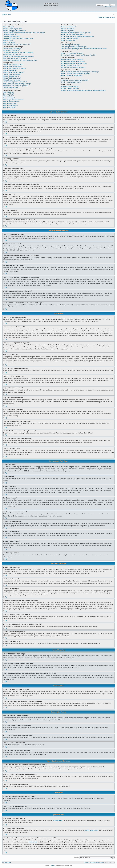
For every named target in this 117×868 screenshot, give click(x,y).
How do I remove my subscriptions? (72, 76)
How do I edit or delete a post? (12, 67)
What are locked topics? (10, 106)
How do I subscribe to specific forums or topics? (75, 74)
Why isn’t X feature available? (70, 88)
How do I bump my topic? (11, 88)
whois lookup (33, 842)
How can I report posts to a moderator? (15, 82)
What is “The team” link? (68, 40)
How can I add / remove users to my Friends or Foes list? (78, 55)
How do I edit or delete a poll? (12, 74)
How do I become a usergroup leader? (72, 35)
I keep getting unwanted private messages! (74, 47)
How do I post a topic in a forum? (13, 65)
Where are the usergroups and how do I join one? (76, 33)
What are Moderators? (68, 29)
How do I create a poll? (10, 70)
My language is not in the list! (12, 54)
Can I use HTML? (8, 94)
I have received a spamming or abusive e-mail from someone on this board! (84, 49)
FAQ (101, 17)
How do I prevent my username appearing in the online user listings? (24, 33)
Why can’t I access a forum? (12, 76)
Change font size (114, 14)
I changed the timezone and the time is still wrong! (18, 53)
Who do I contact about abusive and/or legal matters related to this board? (83, 90)
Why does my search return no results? (73, 62)
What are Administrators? (68, 27)
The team (86, 862)
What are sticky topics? (10, 104)
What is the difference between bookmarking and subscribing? (80, 72)
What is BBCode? (8, 92)
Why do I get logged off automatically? (15, 31)
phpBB (53, 866)
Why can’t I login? (8, 27)
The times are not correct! (11, 51)
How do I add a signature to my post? (14, 69)
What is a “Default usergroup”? (70, 38)
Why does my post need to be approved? (15, 86)
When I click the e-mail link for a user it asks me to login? (20, 60)
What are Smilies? (9, 96)
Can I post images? (9, 98)
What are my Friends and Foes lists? (72, 53)
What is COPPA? (8, 40)
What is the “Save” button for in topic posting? (17, 84)
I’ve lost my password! (10, 35)
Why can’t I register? (9, 42)
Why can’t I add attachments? (12, 78)
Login (113, 17)
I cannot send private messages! (71, 45)
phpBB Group (58, 821)
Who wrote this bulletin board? (70, 87)
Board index (7, 15)
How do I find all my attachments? (71, 82)
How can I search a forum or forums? (72, 60)
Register (107, 17)
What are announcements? (11, 102)
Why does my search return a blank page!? (74, 64)
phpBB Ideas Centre (91, 830)
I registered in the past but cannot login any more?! (18, 38)
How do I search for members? (70, 65)
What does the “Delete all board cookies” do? (17, 44)
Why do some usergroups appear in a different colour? (77, 36)
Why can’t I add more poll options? (13, 72)
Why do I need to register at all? (13, 29)
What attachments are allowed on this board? (75, 80)
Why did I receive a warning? (12, 80)
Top (6, 122)
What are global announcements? (13, 100)
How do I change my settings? (12, 49)
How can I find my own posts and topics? (73, 67)
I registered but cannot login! (12, 36)
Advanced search (110, 7)
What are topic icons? (10, 108)
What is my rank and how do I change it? (15, 58)
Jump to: (76, 858)
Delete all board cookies (97, 862)
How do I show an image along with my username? (18, 56)
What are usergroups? (68, 31)
